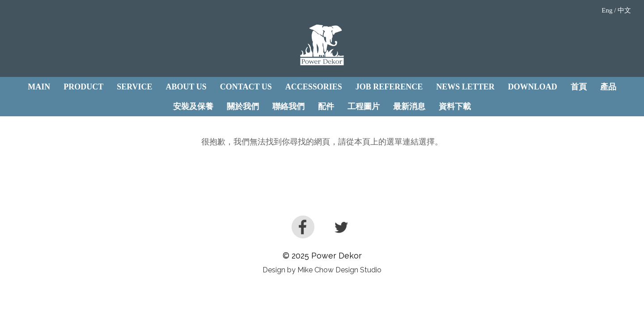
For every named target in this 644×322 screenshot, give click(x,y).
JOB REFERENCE (389, 87)
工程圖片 (364, 106)
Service (134, 87)
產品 (608, 87)
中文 (624, 10)
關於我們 (243, 106)
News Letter (465, 87)
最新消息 (409, 106)
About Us (186, 87)
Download (533, 87)
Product (83, 87)
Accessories (314, 87)
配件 (326, 106)
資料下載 (455, 106)
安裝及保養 (193, 106)
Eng (607, 10)
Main (39, 87)
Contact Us (246, 87)
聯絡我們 (288, 106)
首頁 (579, 87)
